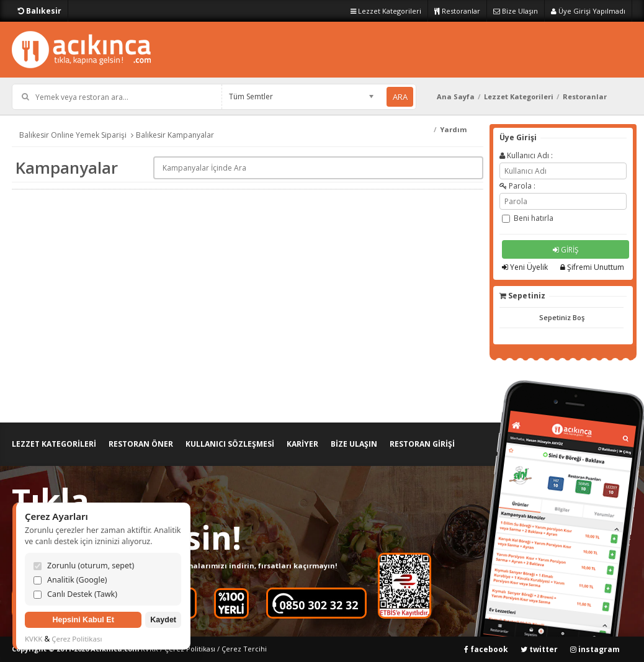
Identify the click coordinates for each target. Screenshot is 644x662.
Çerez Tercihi (244, 649)
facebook (486, 649)
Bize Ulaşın (516, 11)
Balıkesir (40, 11)
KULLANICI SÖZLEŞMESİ (230, 444)
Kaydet (163, 620)
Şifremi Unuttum (592, 267)
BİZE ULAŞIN (354, 444)
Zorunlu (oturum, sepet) (84, 566)
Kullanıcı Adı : (526, 155)
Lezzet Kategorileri (386, 11)
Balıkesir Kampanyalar (175, 135)
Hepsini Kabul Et (83, 620)
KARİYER (302, 444)
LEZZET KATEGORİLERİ (54, 444)
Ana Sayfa (456, 96)
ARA (400, 97)
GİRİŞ (566, 250)
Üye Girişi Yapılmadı (588, 11)
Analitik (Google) (70, 580)
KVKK (34, 639)
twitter (539, 649)
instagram (595, 649)
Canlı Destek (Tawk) (75, 594)
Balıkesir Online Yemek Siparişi (73, 135)
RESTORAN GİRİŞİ (422, 444)
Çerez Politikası (190, 649)
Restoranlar (457, 11)
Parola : (517, 186)
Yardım (453, 129)
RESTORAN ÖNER (141, 444)
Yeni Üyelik (525, 267)
